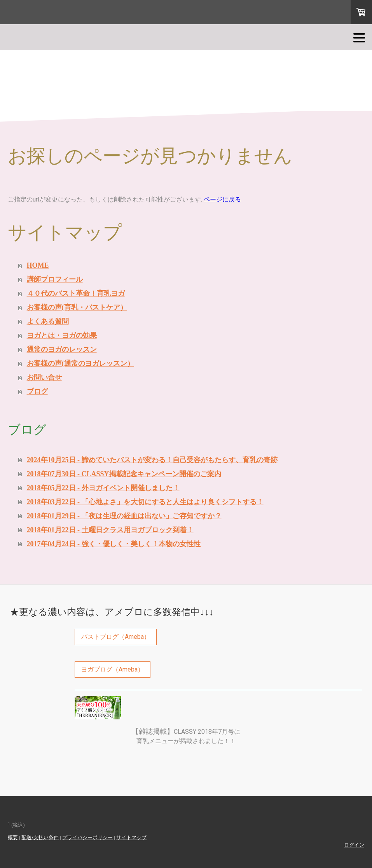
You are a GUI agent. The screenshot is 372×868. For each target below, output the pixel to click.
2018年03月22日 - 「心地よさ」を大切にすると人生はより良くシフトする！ (145, 502)
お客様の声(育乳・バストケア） (77, 307)
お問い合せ (44, 377)
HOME (38, 265)
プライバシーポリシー (87, 837)
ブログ (37, 391)
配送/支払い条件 (40, 837)
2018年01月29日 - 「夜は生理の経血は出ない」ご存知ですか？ (124, 516)
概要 (13, 837)
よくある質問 (48, 321)
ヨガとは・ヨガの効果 (62, 335)
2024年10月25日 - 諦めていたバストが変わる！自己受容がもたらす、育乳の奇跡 (152, 460)
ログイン (354, 845)
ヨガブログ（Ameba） (113, 669)
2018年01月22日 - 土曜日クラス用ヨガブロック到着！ (110, 530)
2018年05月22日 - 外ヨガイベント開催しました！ (103, 488)
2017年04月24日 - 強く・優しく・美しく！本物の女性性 (114, 544)
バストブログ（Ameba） (116, 637)
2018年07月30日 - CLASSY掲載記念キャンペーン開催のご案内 (124, 474)
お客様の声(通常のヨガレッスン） (80, 363)
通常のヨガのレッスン (62, 349)
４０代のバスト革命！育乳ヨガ (76, 293)
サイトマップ (131, 837)
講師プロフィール (55, 279)
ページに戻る (222, 199)
